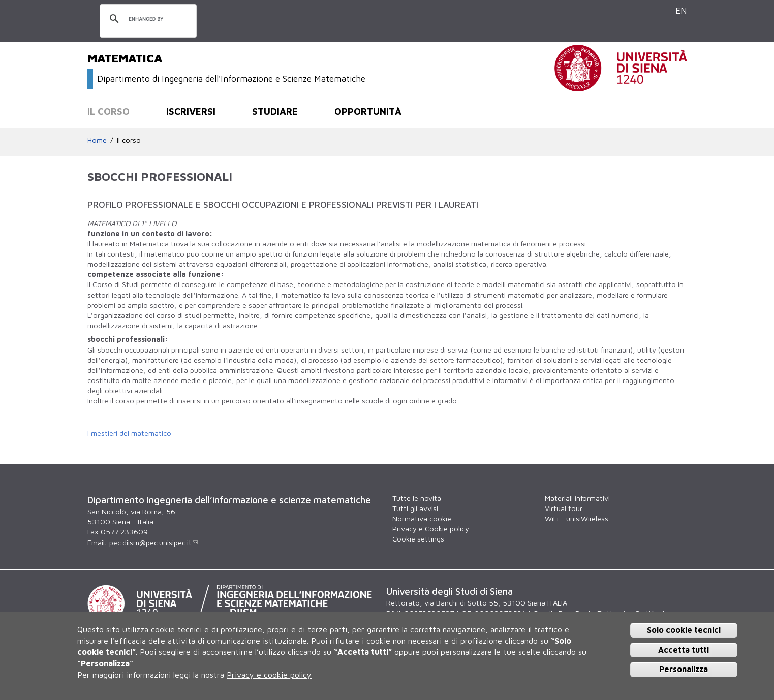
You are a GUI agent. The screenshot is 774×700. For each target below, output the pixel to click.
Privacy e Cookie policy (431, 529)
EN (681, 10)
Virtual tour (564, 508)
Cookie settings (418, 539)
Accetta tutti (684, 650)
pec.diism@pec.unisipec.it (153, 542)
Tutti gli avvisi (415, 508)
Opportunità (368, 111)
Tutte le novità (417, 498)
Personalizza (684, 669)
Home (97, 140)
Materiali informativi (577, 498)
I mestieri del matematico (129, 433)
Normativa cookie (422, 518)
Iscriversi (191, 111)
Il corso (109, 111)
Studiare (275, 111)
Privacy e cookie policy (269, 675)
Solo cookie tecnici (684, 630)
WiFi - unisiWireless (577, 518)
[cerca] (147, 19)
